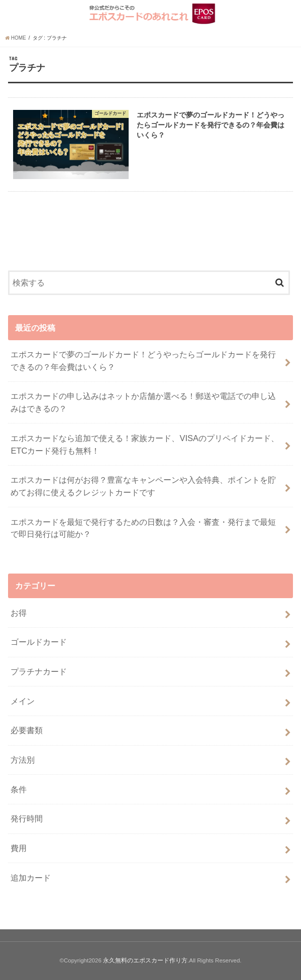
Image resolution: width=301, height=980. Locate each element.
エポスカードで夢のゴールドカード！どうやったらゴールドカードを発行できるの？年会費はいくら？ (143, 361)
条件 (19, 789)
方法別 (23, 760)
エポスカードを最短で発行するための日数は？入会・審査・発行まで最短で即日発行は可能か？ (143, 528)
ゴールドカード (39, 642)
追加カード (31, 878)
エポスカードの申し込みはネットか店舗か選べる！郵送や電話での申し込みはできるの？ (143, 402)
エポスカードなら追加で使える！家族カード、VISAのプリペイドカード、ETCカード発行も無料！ (145, 444)
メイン (23, 701)
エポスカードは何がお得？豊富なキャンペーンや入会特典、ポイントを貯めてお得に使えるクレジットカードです (143, 486)
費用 (19, 848)
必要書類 (27, 730)
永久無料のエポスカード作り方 (145, 960)
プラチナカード (39, 671)
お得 (19, 613)
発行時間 (27, 818)
